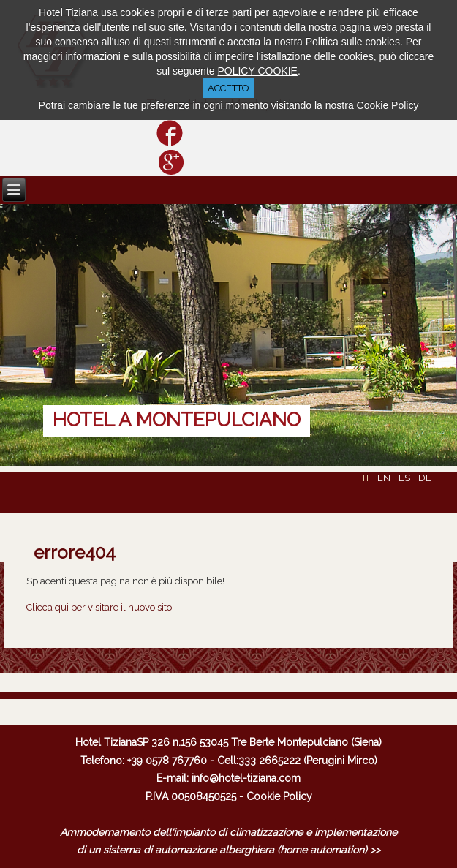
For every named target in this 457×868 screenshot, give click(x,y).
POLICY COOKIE (257, 71)
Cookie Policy (279, 796)
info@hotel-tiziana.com (246, 778)
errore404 (75, 552)
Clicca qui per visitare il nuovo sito (99, 607)
